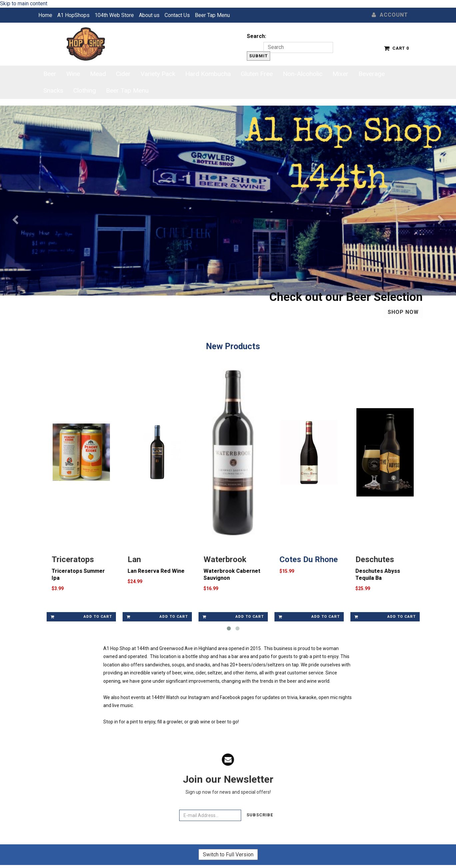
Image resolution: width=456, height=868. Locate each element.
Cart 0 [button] (397, 48)
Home (45, 15)
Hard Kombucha (208, 74)
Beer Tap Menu (212, 15)
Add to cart (81, 618)
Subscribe (260, 817)
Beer (50, 74)
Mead (98, 74)
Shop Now (403, 312)
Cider (123, 74)
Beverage (372, 74)
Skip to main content (24, 3)
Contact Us (177, 15)
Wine (73, 74)
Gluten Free (257, 74)
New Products (233, 346)
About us (149, 15)
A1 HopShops (73, 15)
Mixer (340, 74)
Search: (256, 36)
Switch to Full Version (228, 856)
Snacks (53, 90)
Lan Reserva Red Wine (156, 572)
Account (390, 15)
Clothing (85, 90)
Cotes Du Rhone (309, 561)
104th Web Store (114, 15)
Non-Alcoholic (303, 74)
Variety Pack (158, 74)
